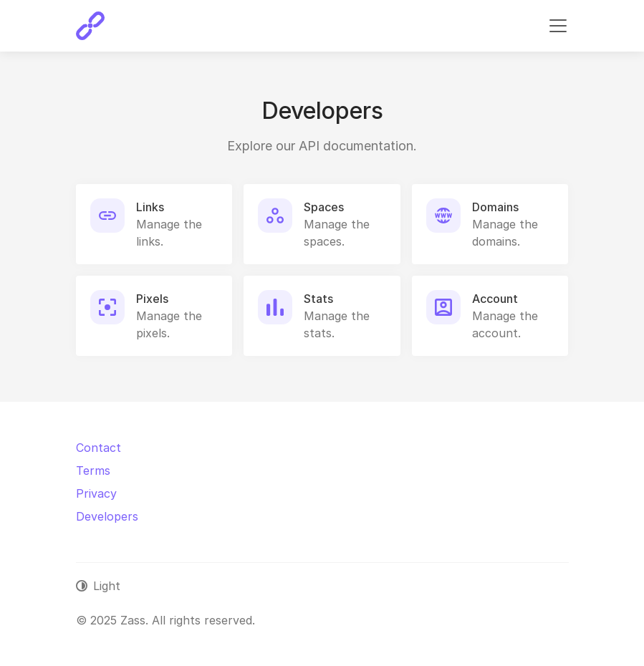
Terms (93, 470)
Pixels (152, 299)
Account (495, 299)
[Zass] (90, 26)
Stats (318, 299)
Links (150, 207)
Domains (495, 207)
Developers (107, 516)
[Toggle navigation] (558, 26)
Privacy (96, 493)
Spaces (324, 207)
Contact (98, 448)
